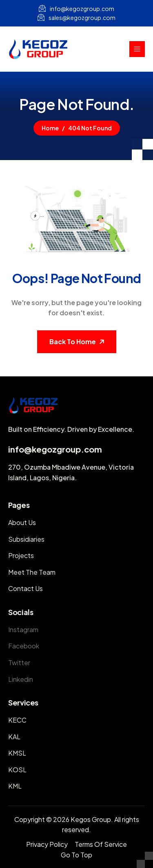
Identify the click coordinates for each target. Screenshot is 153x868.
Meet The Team (32, 572)
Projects (21, 555)
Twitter (19, 663)
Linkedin (21, 679)
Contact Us (25, 588)
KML (15, 786)
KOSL (17, 770)
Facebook (24, 646)
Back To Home (73, 342)
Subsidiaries (26, 539)
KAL (14, 737)
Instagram (23, 630)
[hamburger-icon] (137, 49)
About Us (22, 522)
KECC (17, 720)
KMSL (17, 753)
